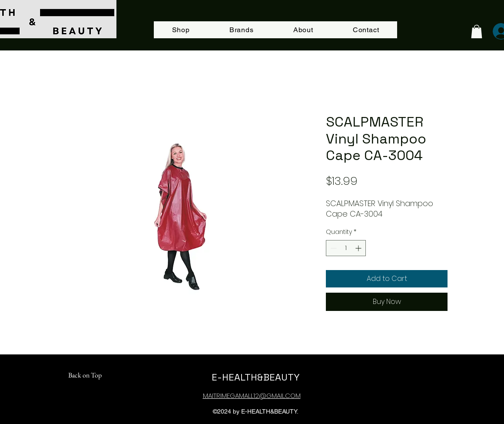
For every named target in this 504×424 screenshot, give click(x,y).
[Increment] (359, 248)
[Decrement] (333, 248)
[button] (477, 32)
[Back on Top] (85, 375)
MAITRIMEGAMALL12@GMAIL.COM (252, 396)
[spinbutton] (346, 248)
